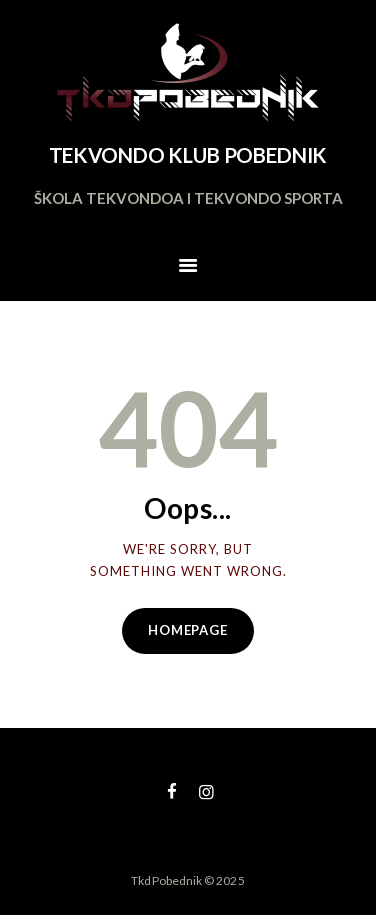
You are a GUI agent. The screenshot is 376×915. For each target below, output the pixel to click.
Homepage (187, 630)
